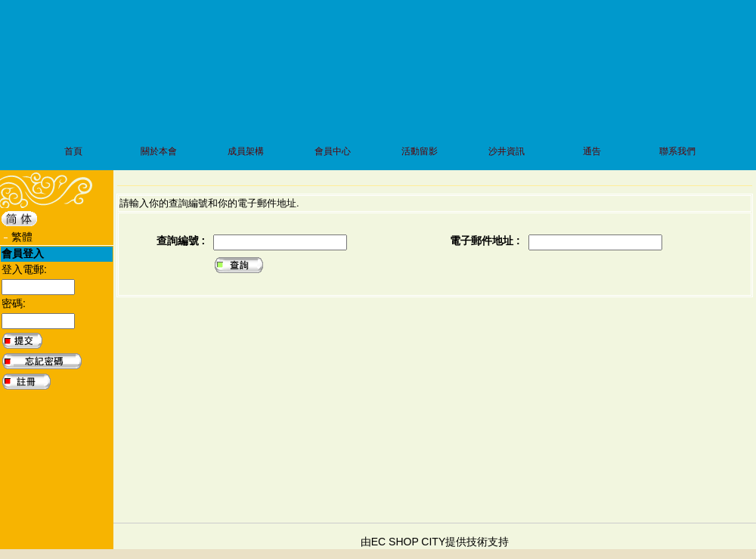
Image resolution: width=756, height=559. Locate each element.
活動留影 (420, 151)
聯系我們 (677, 151)
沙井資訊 (507, 151)
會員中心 (333, 151)
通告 (592, 151)
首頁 (73, 151)
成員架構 (246, 151)
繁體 (22, 237)
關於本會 (159, 151)
